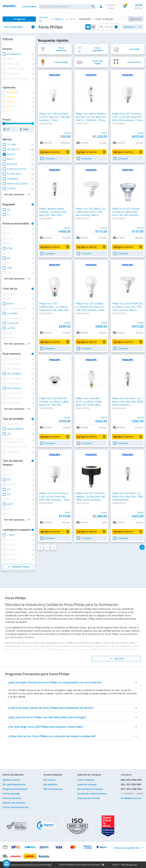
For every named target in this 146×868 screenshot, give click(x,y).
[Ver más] (116, 659)
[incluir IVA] (127, 848)
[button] (28, 7)
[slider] (4, 123)
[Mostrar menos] (18, 567)
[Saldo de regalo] (16, 864)
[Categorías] (19, 19)
